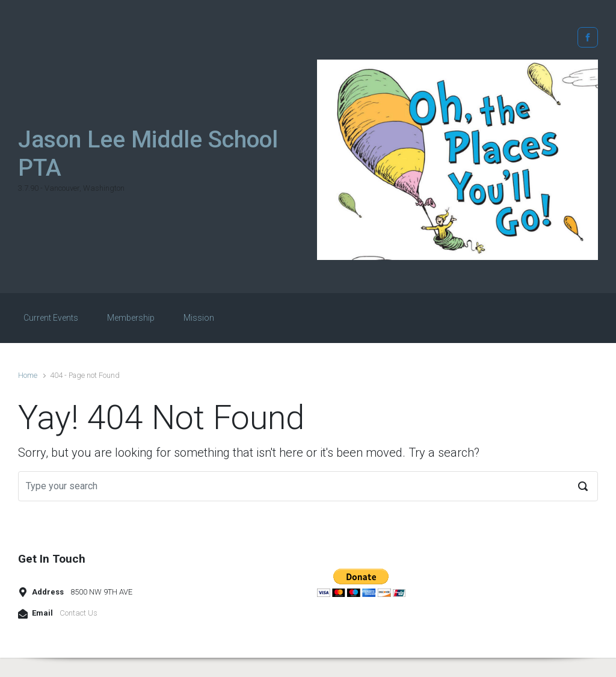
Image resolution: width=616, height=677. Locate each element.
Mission (199, 318)
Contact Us (79, 613)
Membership (131, 318)
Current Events (51, 318)
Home (28, 375)
